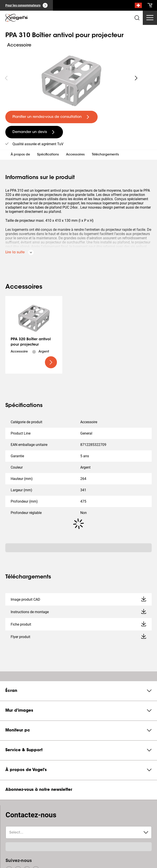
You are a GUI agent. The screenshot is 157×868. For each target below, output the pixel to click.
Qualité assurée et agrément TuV (38, 144)
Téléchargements (105, 155)
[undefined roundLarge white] (136, 78)
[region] (71, 78)
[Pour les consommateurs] (26, 5)
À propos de (20, 155)
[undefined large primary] (51, 117)
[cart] (150, 5)
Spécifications (48, 155)
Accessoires (75, 155)
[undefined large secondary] (34, 132)
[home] (16, 18)
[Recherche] (138, 6)
